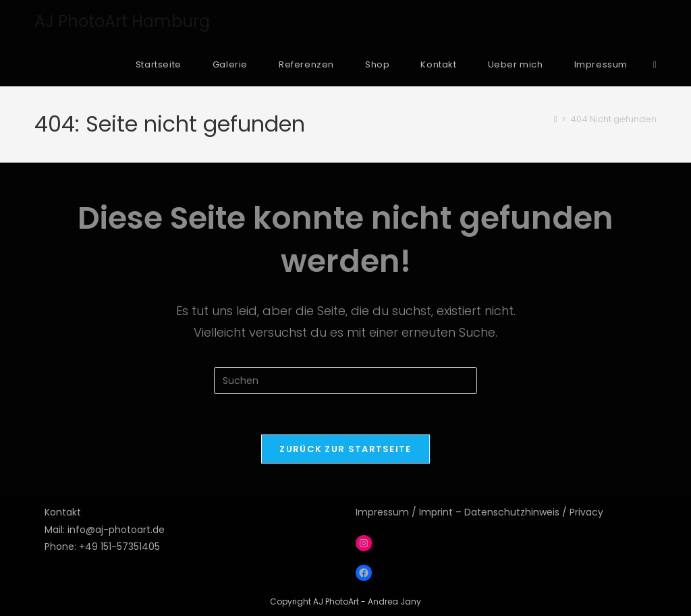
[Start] (556, 119)
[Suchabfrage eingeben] (345, 381)
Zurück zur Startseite (345, 449)
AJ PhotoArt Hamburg (122, 21)
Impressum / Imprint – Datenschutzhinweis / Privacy (479, 512)
